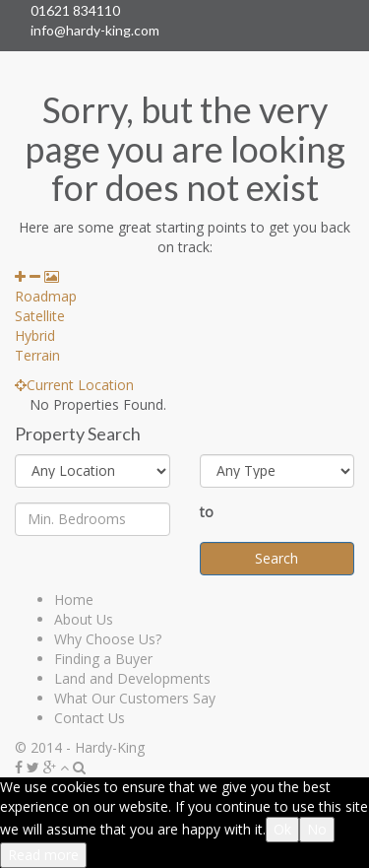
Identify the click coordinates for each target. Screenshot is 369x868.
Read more (43, 855)
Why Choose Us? (108, 639)
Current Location (74, 385)
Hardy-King (110, 747)
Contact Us (90, 718)
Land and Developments (132, 678)
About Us (84, 619)
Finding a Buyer (103, 659)
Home (74, 600)
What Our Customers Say (135, 698)
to (207, 512)
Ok (282, 829)
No (317, 829)
